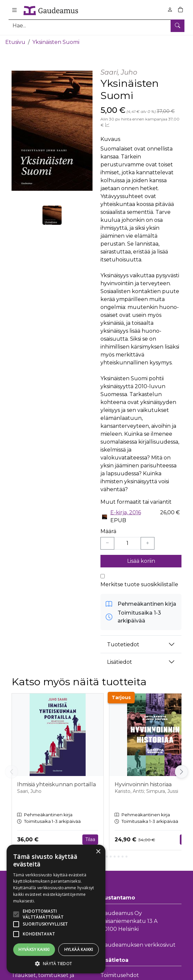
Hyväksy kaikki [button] (34, 949)
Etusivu (15, 42)
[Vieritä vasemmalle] (12, 772)
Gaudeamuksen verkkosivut (138, 945)
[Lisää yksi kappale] (148, 543)
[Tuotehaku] (96, 26)
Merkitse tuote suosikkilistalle (139, 584)
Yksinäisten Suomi (56, 42)
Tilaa (90, 839)
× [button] (98, 852)
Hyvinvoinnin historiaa (143, 784)
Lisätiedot (120, 662)
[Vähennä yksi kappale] (107, 543)
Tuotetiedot (123, 644)
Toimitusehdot (120, 975)
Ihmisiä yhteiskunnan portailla (56, 784)
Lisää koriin (141, 561)
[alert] (56, 909)
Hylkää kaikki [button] (79, 949)
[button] (56, 963)
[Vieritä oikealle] (181, 772)
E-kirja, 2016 (126, 512)
